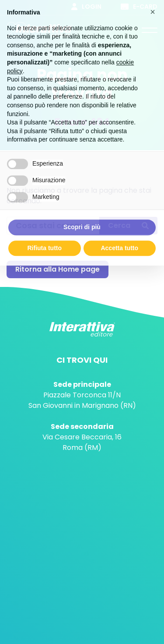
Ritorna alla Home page (58, 269)
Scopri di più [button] (82, 222)
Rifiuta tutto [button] (44, 242)
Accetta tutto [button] (119, 242)
